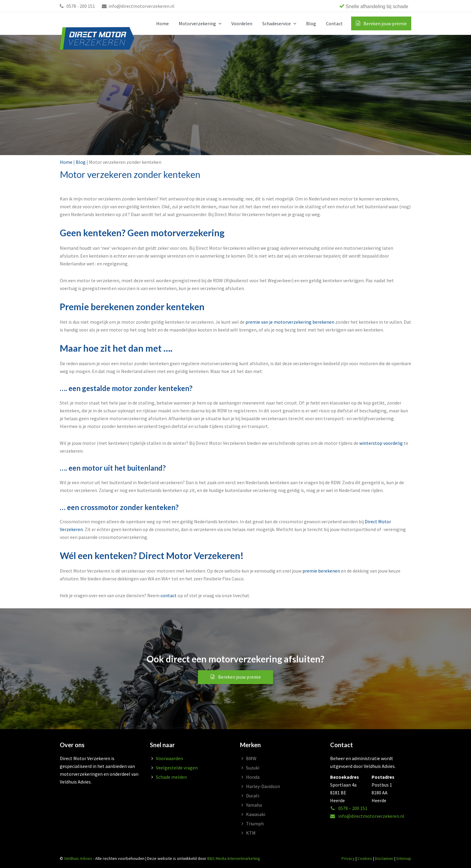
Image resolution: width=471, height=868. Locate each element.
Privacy (348, 858)
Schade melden (171, 777)
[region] (326, 6)
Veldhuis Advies (78, 858)
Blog (81, 162)
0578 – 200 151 (349, 808)
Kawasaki (256, 814)
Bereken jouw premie (240, 677)
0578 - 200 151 (77, 6)
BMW (251, 758)
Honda (253, 777)
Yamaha (254, 805)
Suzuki (253, 768)
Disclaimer (384, 858)
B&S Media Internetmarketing (234, 858)
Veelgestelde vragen (177, 768)
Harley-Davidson (263, 786)
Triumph (255, 824)
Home (66, 162)
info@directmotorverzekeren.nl (138, 6)
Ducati (253, 796)
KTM (251, 833)
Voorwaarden (169, 758)
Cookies (365, 858)
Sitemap (404, 858)
